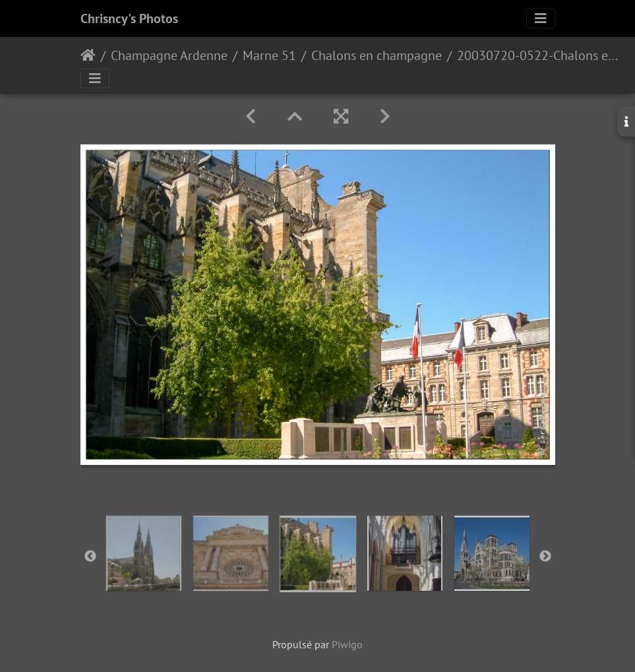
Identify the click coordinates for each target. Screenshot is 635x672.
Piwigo (347, 644)
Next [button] (545, 557)
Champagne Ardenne (169, 55)
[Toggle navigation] (541, 18)
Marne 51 (269, 55)
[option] (144, 553)
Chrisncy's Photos (129, 18)
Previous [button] (90, 557)
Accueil (88, 55)
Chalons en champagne (377, 55)
